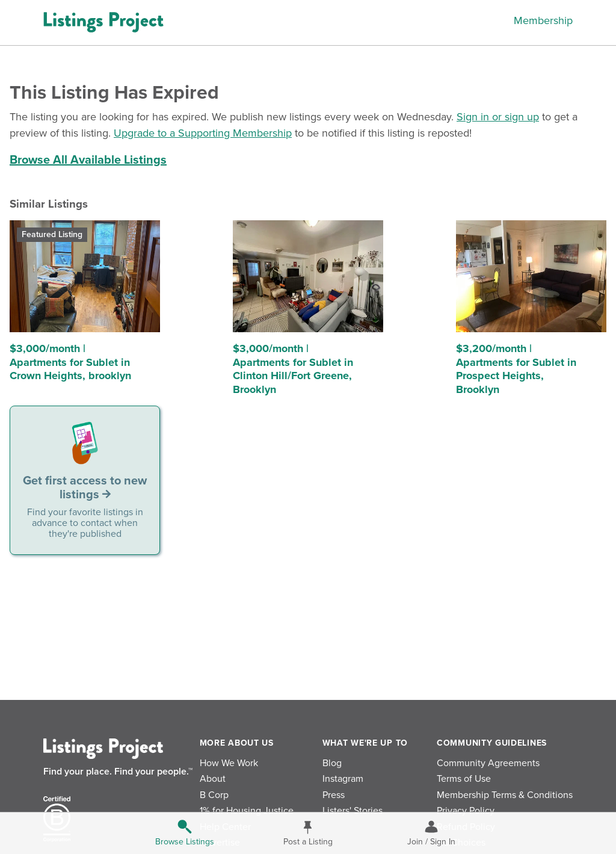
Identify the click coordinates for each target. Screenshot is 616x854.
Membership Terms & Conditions (505, 795)
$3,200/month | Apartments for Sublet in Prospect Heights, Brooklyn (516, 369)
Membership (543, 20)
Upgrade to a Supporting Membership (203, 133)
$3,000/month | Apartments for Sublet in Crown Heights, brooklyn (70, 362)
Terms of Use (464, 779)
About (213, 779)
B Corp (214, 795)
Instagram (343, 779)
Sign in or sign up (498, 117)
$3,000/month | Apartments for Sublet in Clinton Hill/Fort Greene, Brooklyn (293, 369)
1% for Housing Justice (247, 811)
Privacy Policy (466, 811)
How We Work (229, 763)
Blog (332, 763)
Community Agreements (488, 763)
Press (334, 795)
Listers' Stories (353, 811)
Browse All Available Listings (88, 160)
